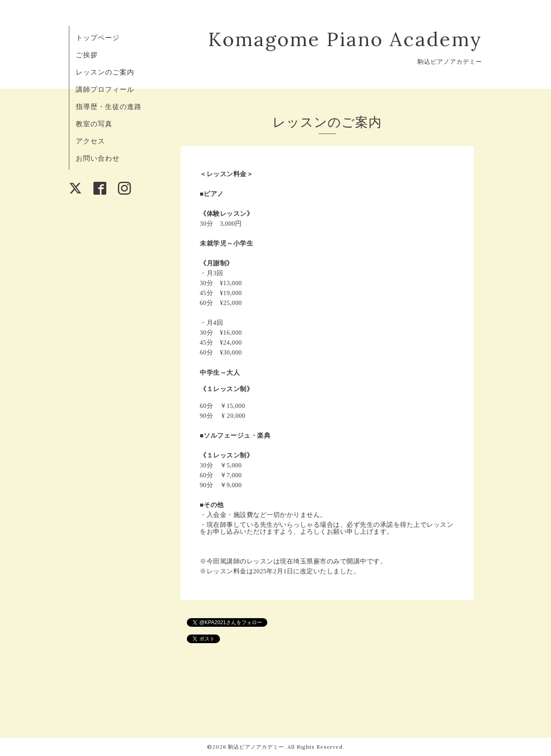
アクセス (90, 141)
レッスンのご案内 (105, 72)
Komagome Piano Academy (345, 39)
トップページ (98, 37)
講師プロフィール (105, 89)
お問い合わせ (98, 158)
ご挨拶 (87, 55)
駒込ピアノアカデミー (256, 747)
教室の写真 (94, 124)
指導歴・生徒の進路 (109, 106)
